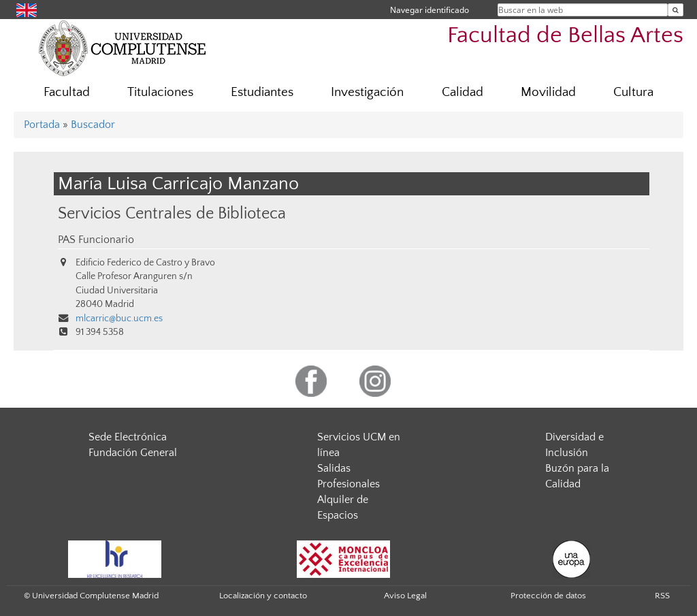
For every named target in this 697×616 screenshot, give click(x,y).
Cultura (633, 92)
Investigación (367, 92)
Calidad (463, 92)
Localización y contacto (263, 596)
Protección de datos (548, 596)
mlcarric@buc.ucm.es (119, 319)
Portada (42, 125)
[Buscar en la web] (676, 10)
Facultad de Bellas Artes (565, 36)
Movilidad (548, 92)
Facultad (67, 92)
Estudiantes (262, 92)
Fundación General (133, 453)
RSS (662, 596)
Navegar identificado (429, 10)
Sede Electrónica (128, 437)
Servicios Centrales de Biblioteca (172, 213)
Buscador (93, 125)
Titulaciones (160, 92)
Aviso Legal (405, 596)
